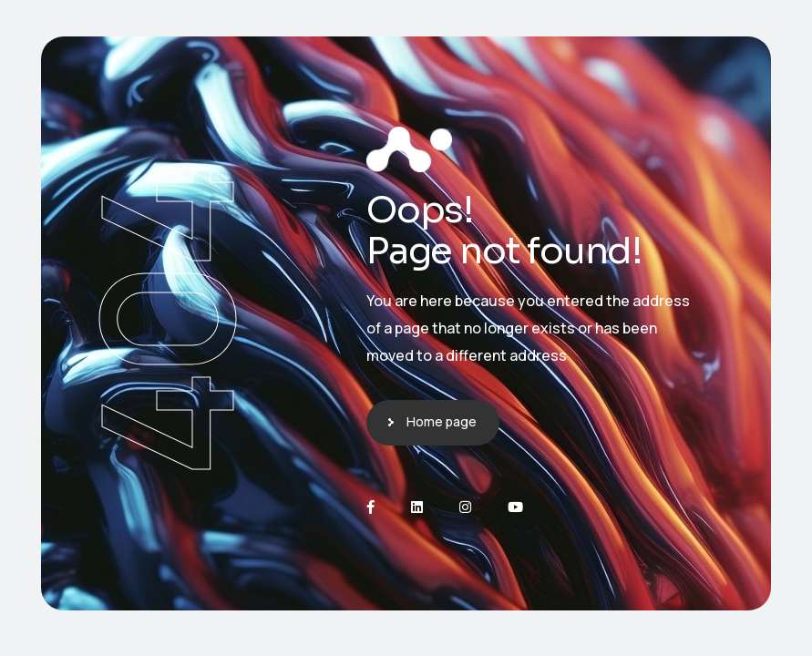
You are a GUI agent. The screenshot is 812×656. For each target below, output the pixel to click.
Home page (442, 421)
